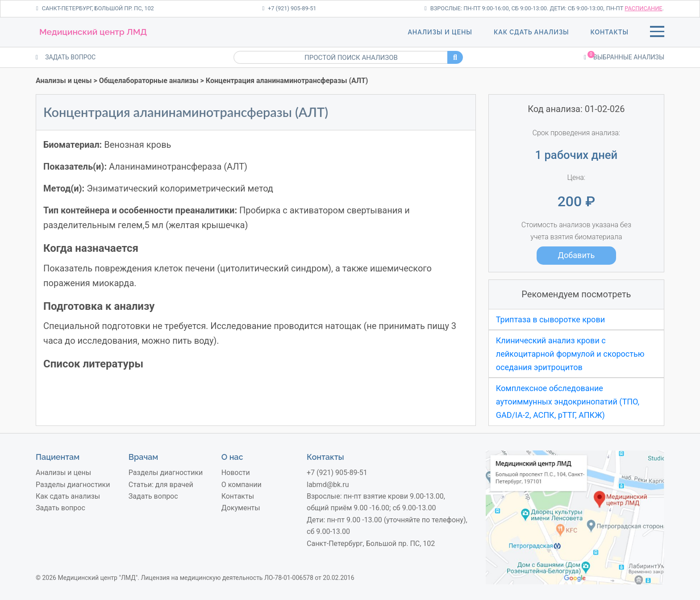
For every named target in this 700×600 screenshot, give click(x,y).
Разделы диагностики (73, 485)
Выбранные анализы (624, 56)
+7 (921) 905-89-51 (289, 8)
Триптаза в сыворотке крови (550, 319)
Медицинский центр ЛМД (93, 32)
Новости (236, 473)
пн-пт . (635, 8)
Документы (241, 508)
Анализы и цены (440, 32)
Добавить (577, 255)
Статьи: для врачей (161, 485)
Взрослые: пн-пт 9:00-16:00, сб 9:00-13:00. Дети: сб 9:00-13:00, (515, 8)
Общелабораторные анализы (149, 81)
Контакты (610, 32)
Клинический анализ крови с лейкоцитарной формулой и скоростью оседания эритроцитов (570, 354)
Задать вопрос (60, 508)
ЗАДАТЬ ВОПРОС (66, 57)
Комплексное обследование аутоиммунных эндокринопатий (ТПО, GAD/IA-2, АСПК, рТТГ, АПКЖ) (568, 401)
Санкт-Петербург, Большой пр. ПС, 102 (95, 8)
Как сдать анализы (531, 32)
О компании (242, 485)
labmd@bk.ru (328, 485)
